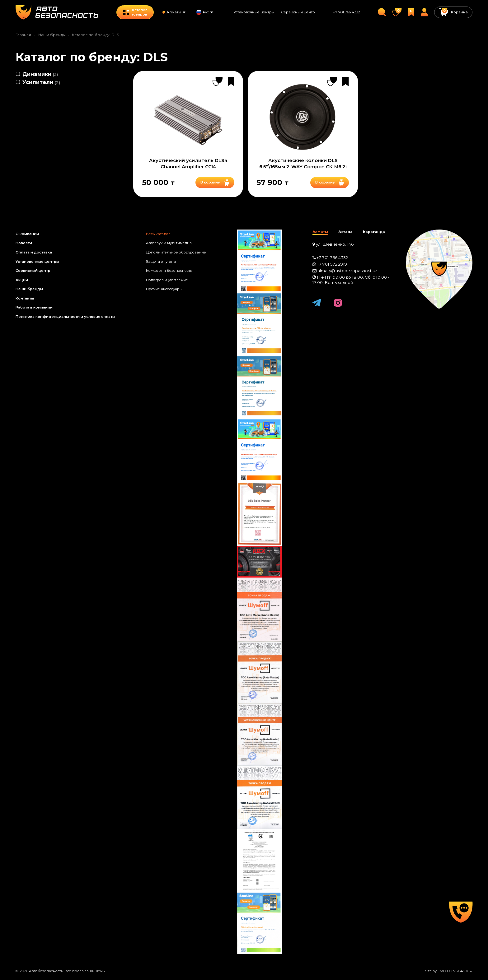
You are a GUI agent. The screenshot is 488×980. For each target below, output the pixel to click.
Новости (24, 243)
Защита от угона (161, 262)
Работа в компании (34, 307)
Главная (23, 35)
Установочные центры (254, 12)
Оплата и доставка (34, 252)
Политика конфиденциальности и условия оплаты (65, 317)
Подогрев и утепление (167, 280)
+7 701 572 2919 (332, 264)
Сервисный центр (298, 12)
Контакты (25, 298)
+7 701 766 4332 (347, 12)
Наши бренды (52, 35)
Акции (22, 280)
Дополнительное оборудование (176, 252)
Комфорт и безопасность (169, 271)
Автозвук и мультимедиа (169, 243)
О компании (27, 234)
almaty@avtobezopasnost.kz (347, 271)
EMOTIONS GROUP (455, 971)
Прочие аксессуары (164, 289)
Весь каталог (158, 234)
